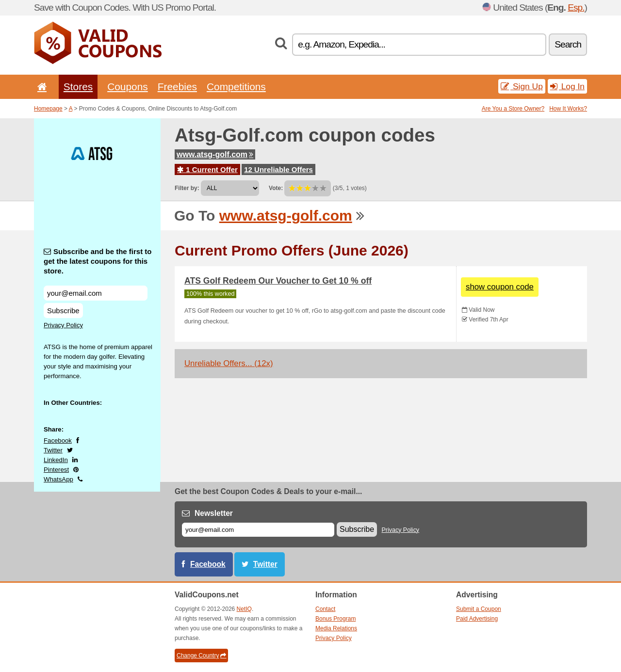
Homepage (48, 109)
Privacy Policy (63, 325)
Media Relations (336, 628)
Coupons (128, 87)
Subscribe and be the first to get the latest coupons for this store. (98, 261)
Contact (325, 609)
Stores (78, 87)
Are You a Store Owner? (513, 109)
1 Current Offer (207, 169)
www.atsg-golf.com (215, 154)
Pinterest (56, 470)
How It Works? (568, 109)
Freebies (177, 87)
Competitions (236, 87)
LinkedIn (56, 460)
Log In (567, 86)
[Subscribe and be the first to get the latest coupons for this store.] (96, 293)
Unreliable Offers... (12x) (229, 363)
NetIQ (244, 609)
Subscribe (63, 311)
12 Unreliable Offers (278, 169)
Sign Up (522, 86)
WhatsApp (58, 479)
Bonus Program (335, 619)
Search (568, 44)
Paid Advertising (477, 619)
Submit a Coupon (479, 609)
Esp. (576, 8)
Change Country (201, 656)
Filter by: (187, 188)
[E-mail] (258, 530)
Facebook (58, 440)
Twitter (53, 450)
